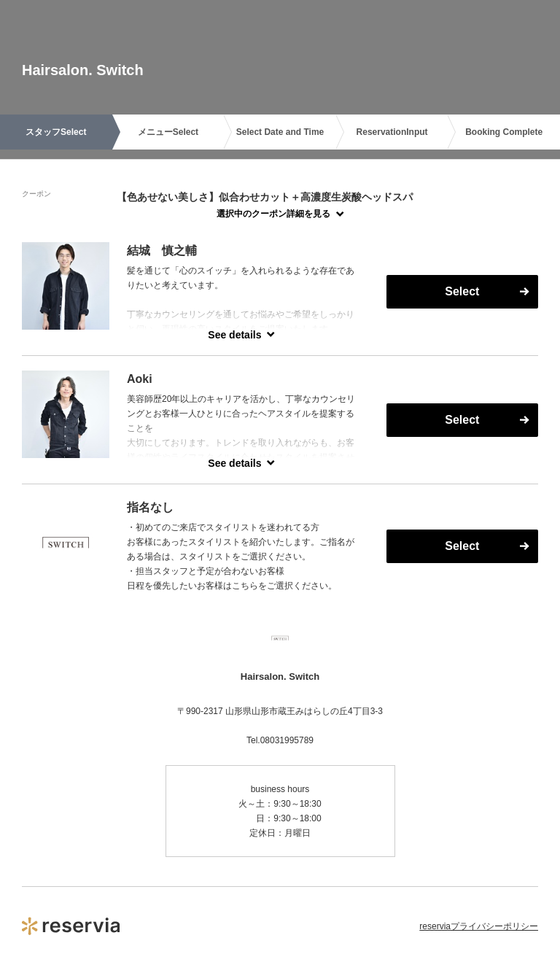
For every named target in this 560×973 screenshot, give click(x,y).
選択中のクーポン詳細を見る (273, 214)
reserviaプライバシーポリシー (479, 926)
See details (234, 335)
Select (462, 291)
